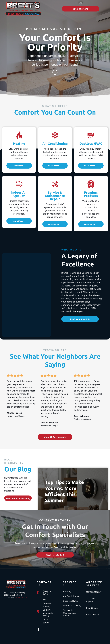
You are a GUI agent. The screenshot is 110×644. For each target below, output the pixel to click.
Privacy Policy (21, 597)
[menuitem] (73, 592)
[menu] (104, 9)
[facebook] (39, 630)
